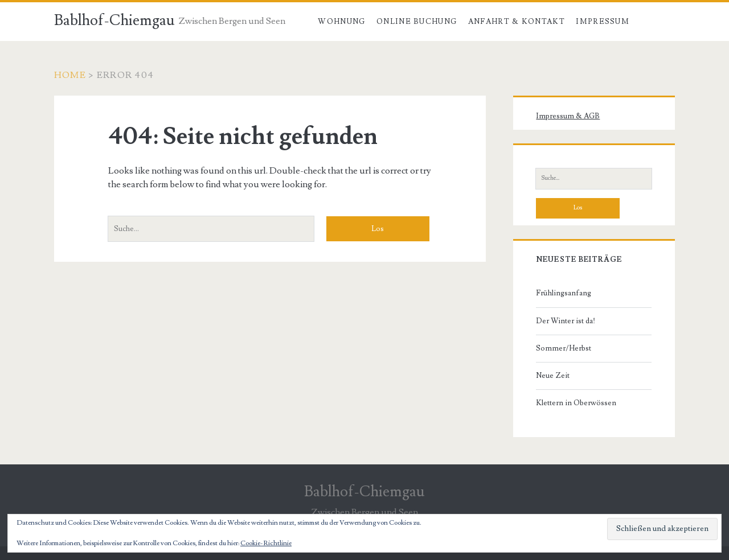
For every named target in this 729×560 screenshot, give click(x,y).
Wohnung (341, 22)
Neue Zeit (553, 376)
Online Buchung (417, 22)
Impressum (603, 22)
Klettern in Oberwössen (576, 403)
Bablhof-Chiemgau (114, 20)
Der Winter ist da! (566, 321)
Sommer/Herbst (564, 348)
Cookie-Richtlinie (266, 543)
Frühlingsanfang (564, 293)
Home (70, 75)
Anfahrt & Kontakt (517, 22)
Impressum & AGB (568, 116)
